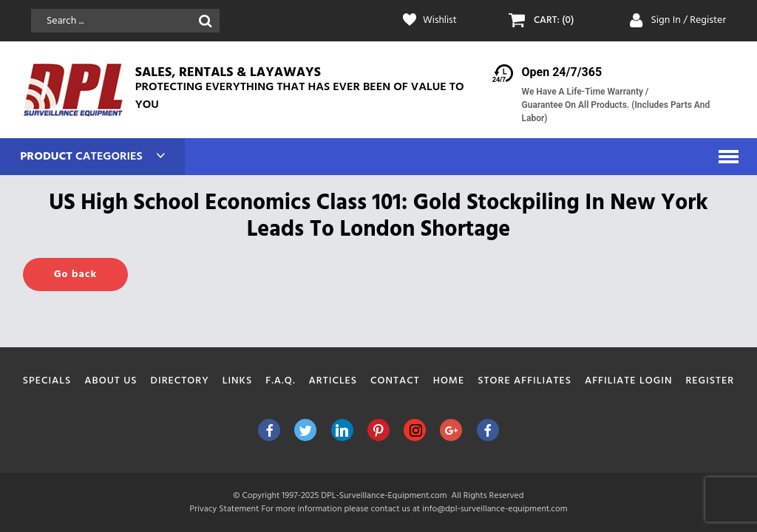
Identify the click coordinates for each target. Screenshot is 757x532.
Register (710, 381)
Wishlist (440, 21)
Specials (47, 381)
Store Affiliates (525, 381)
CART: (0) (554, 21)
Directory (180, 381)
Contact (395, 381)
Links (238, 381)
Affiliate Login (629, 381)
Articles (333, 381)
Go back (75, 274)
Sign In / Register (688, 20)
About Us (111, 381)
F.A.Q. (280, 381)
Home (449, 381)
